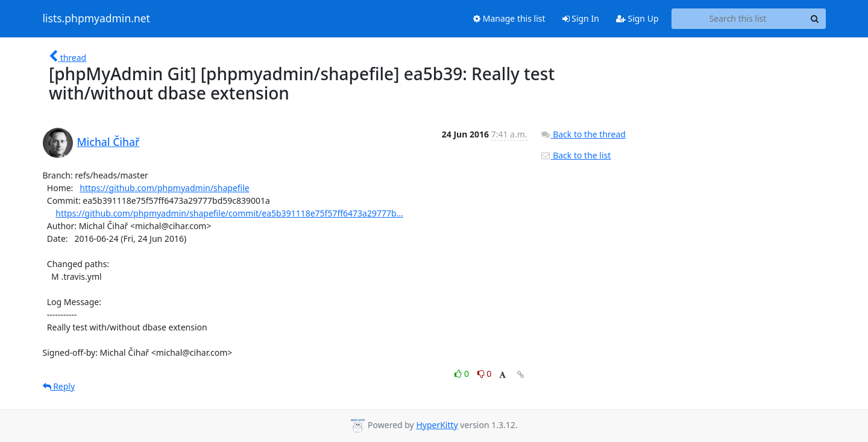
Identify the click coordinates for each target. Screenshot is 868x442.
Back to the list (576, 155)
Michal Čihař (108, 142)
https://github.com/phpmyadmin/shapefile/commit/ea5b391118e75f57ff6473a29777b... (229, 213)
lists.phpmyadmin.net (96, 19)
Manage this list (509, 18)
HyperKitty (437, 425)
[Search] (815, 19)
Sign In (581, 18)
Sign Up (637, 18)
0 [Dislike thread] (485, 374)
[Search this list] (738, 19)
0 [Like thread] (463, 374)
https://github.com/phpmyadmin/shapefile (164, 188)
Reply (59, 386)
